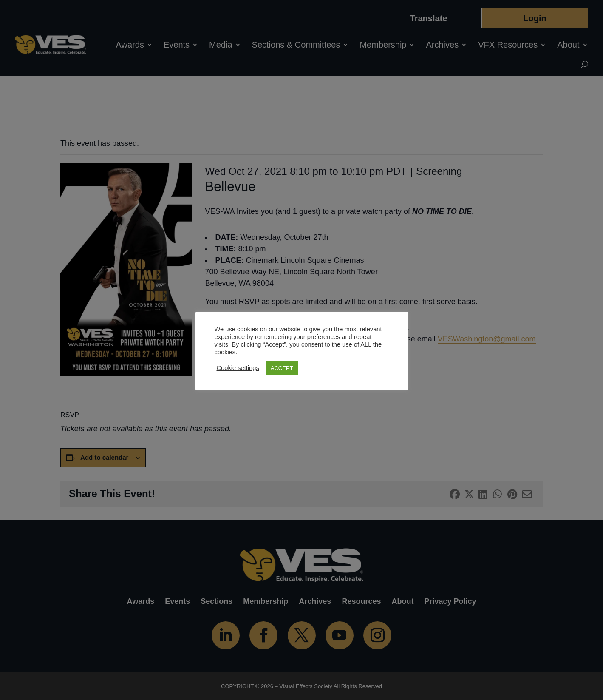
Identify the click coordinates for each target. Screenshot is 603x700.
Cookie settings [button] (238, 368)
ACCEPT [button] (282, 368)
